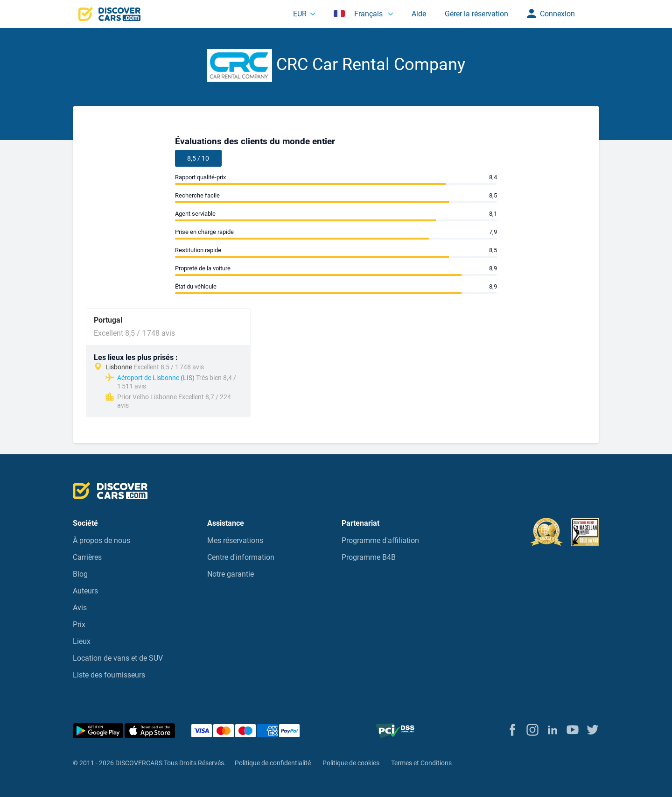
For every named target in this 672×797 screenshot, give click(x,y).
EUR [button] (300, 14)
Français (359, 14)
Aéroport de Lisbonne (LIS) (156, 378)
